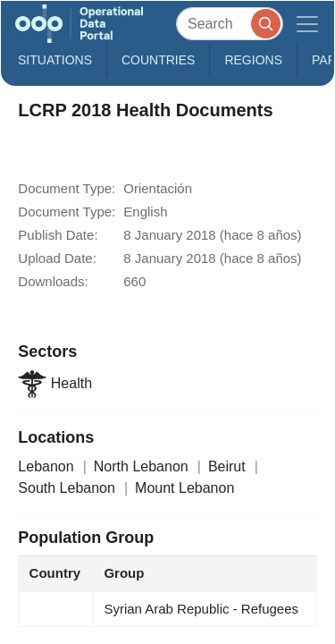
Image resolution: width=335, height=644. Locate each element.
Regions (253, 60)
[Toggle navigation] (307, 24)
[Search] (230, 24)
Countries (158, 60)
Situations (55, 60)
